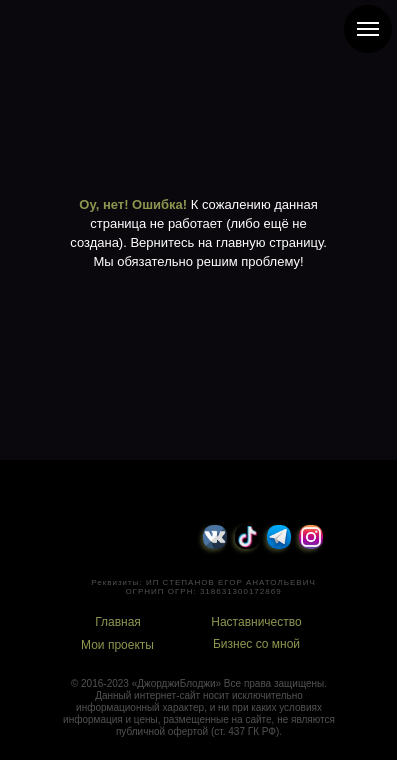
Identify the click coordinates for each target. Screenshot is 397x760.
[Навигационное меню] (368, 29)
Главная (118, 622)
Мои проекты (117, 645)
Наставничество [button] (256, 622)
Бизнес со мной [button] (256, 644)
